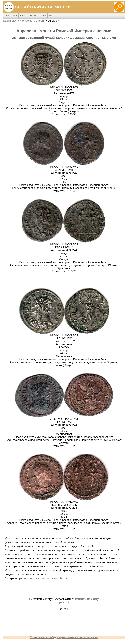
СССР (43, 16)
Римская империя (34, 21)
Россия (33, 16)
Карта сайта (11, 21)
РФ (51, 16)
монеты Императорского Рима (47, 579)
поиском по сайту (87, 599)
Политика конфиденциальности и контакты (64, 637)
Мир (15, 16)
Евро (23, 16)
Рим (7, 16)
